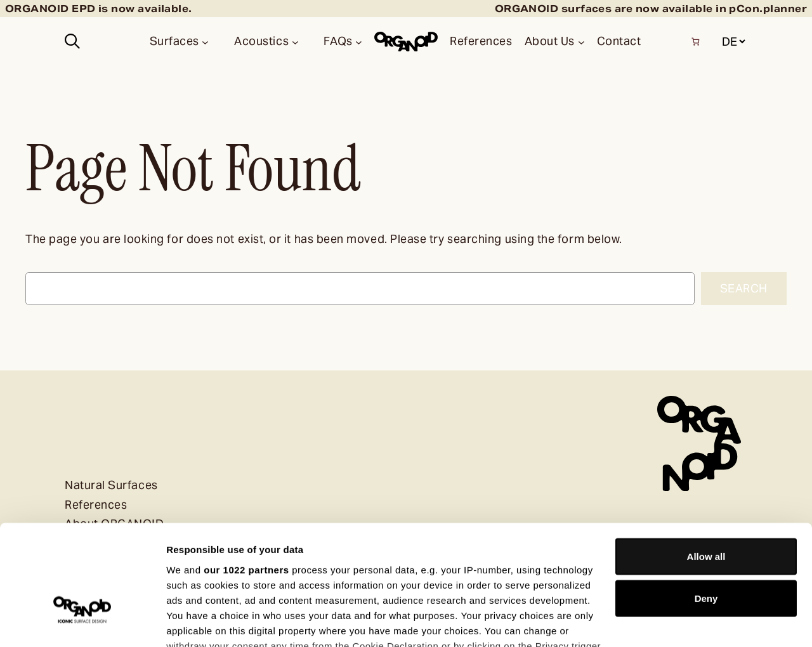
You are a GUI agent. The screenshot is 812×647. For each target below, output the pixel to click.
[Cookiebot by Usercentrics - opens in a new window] (82, 622)
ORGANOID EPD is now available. (99, 9)
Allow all (706, 469)
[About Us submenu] (581, 42)
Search (744, 288)
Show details (196, 622)
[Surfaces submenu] (205, 42)
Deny (706, 511)
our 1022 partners (246, 482)
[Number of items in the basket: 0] (696, 42)
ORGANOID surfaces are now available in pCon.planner (651, 9)
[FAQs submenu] (359, 42)
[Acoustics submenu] (295, 42)
